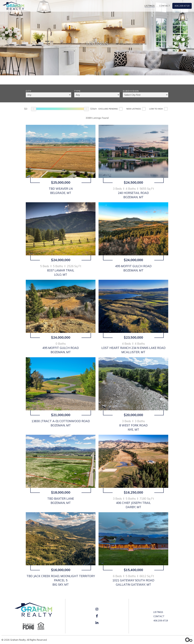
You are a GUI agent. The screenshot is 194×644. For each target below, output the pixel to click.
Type (77, 91)
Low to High (156, 109)
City (29, 91)
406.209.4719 (182, 6)
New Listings (134, 109)
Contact (165, 6)
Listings (150, 6)
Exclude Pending (108, 109)
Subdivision (131, 91)
